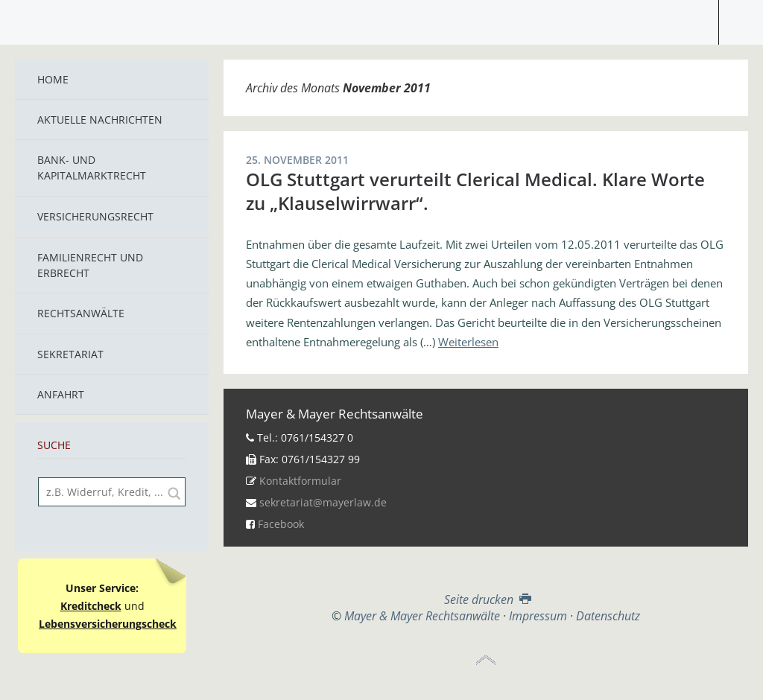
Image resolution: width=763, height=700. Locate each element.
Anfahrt (61, 394)
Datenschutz (608, 616)
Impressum (538, 616)
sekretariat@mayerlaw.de (323, 502)
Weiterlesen (468, 342)
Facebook (281, 524)
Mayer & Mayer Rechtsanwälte (381, 19)
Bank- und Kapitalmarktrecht (92, 168)
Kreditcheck (91, 606)
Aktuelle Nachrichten (100, 120)
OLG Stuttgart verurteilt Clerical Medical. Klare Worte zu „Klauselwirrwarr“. (475, 191)
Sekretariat (70, 354)
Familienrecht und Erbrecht (90, 265)
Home (53, 79)
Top (486, 661)
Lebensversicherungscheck (108, 624)
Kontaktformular (300, 481)
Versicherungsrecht (95, 216)
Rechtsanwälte (81, 313)
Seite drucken (486, 599)
